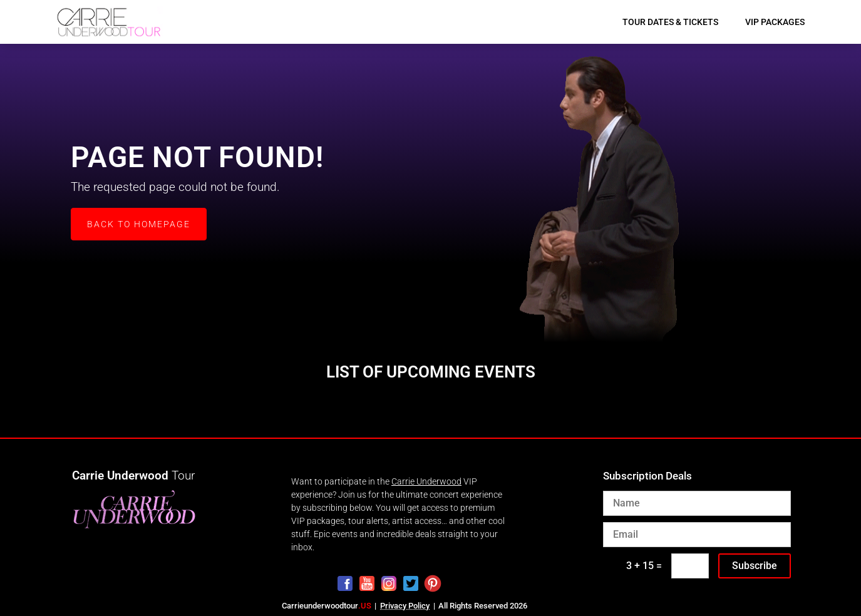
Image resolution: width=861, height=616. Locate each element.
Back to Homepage (139, 224)
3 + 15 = (644, 566)
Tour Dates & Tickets (670, 22)
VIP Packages (775, 22)
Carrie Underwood (426, 481)
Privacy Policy (405, 606)
